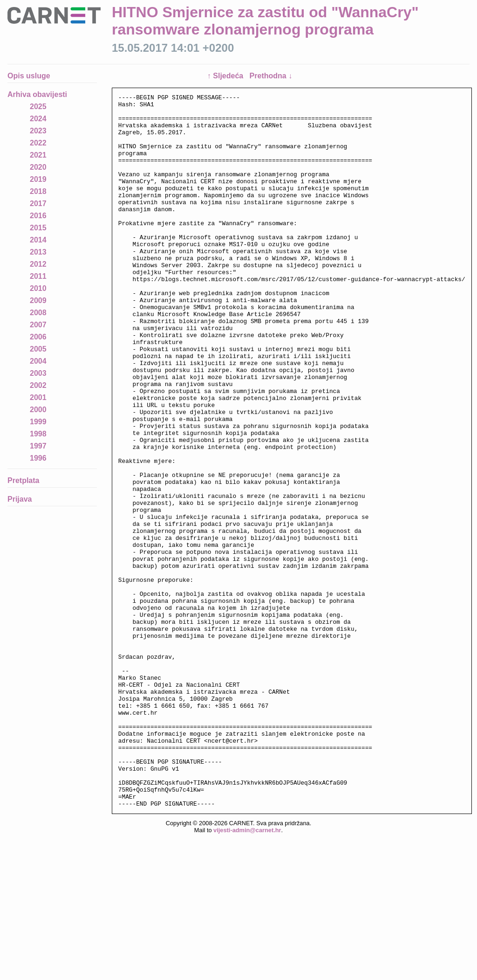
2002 (38, 385)
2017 (38, 204)
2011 (38, 276)
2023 (38, 131)
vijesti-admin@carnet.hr (247, 973)
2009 (38, 300)
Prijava (20, 499)
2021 (38, 155)
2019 (38, 179)
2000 (38, 410)
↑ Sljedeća (226, 76)
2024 (38, 119)
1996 (38, 458)
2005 (38, 349)
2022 (38, 143)
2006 (38, 337)
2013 (38, 252)
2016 (38, 216)
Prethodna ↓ (271, 76)
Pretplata (23, 480)
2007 (38, 325)
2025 (38, 107)
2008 (38, 313)
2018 (38, 191)
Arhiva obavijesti (37, 94)
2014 (38, 240)
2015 (38, 228)
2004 (38, 361)
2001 (38, 397)
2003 (38, 373)
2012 (38, 264)
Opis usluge (29, 76)
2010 (38, 288)
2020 (38, 167)
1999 (38, 422)
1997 (38, 446)
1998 (38, 434)
